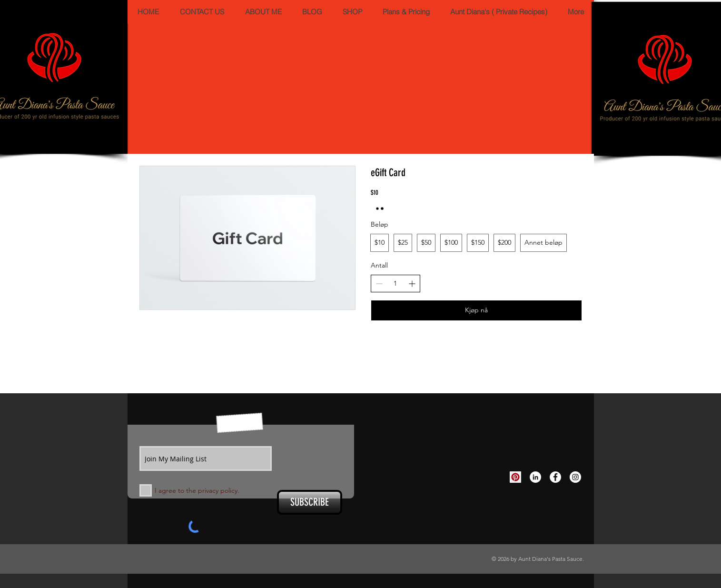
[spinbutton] (395, 284)
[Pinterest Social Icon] (515, 477)
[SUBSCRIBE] (310, 502)
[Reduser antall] (379, 284)
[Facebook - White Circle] (555, 477)
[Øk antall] (412, 284)
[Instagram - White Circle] (575, 477)
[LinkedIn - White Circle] (535, 477)
